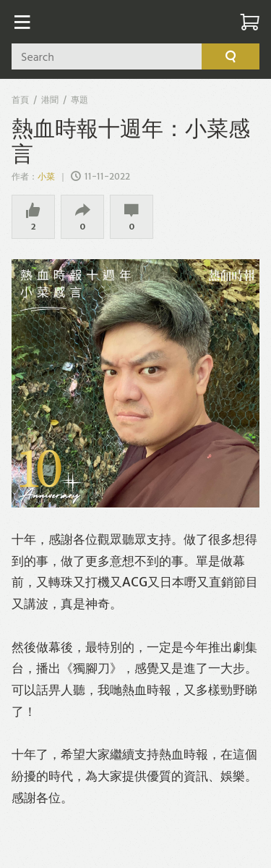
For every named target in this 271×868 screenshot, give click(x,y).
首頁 (20, 100)
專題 (79, 100)
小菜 (47, 176)
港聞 (50, 100)
